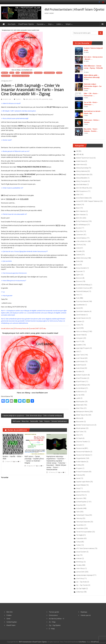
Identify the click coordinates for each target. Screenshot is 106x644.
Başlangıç (84, 612)
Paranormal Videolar (83, 455)
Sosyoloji (79, 505)
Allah (78, 195)
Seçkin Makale (81, 485)
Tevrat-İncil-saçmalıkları (84, 532)
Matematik (80, 405)
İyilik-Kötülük (80, 361)
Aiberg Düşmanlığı (82, 168)
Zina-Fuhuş (80, 578)
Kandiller (79, 372)
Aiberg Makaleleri (82, 178)
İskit (78, 351)
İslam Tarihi (80, 355)
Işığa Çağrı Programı (83, 348)
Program (79, 468)
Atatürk (79, 205)
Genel (78, 308)
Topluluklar (80, 538)
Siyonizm (79, 498)
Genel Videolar (81, 315)
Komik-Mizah (81, 388)
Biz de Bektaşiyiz (82, 225)
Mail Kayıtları (80, 402)
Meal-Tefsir (80, 408)
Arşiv (50, 24)
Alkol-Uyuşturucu (82, 191)
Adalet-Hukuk (81, 161)
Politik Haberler (81, 462)
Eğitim (78, 275)
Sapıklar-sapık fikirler (83, 482)
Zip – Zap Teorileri (82, 585)
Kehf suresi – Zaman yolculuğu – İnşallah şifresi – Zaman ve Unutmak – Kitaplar (34, 460)
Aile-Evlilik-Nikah (81, 185)
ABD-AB (79, 155)
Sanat (78, 478)
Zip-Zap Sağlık (81, 588)
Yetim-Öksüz (80, 568)
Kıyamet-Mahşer (82, 385)
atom (30, 99)
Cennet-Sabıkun (81, 238)
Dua (78, 265)
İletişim (68, 24)
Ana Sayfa (12, 24)
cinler (34, 99)
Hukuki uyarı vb (86, 615)
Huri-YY (79, 341)
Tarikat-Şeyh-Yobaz (83, 515)
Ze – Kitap (52, 622)
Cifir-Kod (79, 245)
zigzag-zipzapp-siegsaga (21, 76)
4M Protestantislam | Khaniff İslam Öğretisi (74, 9)
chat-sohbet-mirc (82, 241)
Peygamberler (81, 458)
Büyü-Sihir (80, 231)
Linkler (59, 24)
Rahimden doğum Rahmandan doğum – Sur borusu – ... (93, 86)
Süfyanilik (79, 508)
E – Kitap (52, 629)
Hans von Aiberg (27, 73)
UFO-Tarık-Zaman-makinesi (85, 548)
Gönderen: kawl (7, 99)
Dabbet (79, 255)
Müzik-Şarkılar (81, 428)
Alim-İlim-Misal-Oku (83, 188)
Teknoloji (79, 518)
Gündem (79, 321)
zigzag (51, 99)
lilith (40, 99)
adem (27, 99)
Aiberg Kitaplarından (83, 175)
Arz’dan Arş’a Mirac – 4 (56, 619)
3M (77, 151)
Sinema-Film (80, 495)
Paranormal (38, 73)
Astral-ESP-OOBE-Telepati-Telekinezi (88, 201)
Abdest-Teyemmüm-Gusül (85, 158)
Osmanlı (79, 445)
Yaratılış (59, 73)
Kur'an (78, 395)
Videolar (79, 558)
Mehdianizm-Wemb (83, 412)
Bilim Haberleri (81, 211)
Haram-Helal (80, 335)
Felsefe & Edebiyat (82, 291)
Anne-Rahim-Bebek (82, 198)
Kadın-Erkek (80, 368)
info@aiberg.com (7, 323)
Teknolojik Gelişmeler (83, 522)
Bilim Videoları (81, 215)
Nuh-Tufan (80, 432)
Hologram (80, 338)
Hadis (78, 325)
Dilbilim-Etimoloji (82, 258)
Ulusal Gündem (81, 552)
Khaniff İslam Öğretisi (26, 24)
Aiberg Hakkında (82, 171)
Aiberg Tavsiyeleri (82, 181)
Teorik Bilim (80, 525)
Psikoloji (79, 475)
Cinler (12, 73)
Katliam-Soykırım (82, 375)
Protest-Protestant (82, 472)
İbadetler (79, 345)
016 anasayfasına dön (22, 329)
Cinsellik (79, 251)
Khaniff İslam (81, 382)
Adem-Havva (80, 165)
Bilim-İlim (5, 73)
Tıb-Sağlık (79, 535)
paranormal (45, 99)
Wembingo (80, 562)
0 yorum (17, 99)
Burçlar (79, 228)
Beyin (78, 208)
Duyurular (40, 24)
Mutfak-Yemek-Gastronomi (85, 425)
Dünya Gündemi (81, 268)
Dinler (78, 261)
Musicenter (80, 422)
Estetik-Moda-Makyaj (83, 285)
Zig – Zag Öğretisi (55, 625)
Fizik (18, 73)
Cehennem (80, 235)
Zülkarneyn (80, 592)
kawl (16, 462)
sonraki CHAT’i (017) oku (38, 329)
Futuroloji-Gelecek (82, 301)
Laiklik (78, 398)
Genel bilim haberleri (83, 311)
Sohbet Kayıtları (49, 73)
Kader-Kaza (80, 365)
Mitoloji (79, 418)
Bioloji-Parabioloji (82, 221)
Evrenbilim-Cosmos (83, 288)
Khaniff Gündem (82, 378)
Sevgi (78, 488)
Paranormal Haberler (83, 452)
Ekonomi (79, 278)
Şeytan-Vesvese (81, 492)
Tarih (78, 512)
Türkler (78, 545)
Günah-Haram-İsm (82, 318)
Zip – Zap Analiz (81, 582)
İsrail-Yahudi (80, 358)
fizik (37, 99)
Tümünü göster (54, 612)
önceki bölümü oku (7, 329)
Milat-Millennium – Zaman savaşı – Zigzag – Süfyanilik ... (93, 68)
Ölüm (78, 435)
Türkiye (79, 542)
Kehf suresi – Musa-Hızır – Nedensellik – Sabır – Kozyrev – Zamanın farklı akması (39, 421)
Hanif (78, 328)
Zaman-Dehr (6, 76)
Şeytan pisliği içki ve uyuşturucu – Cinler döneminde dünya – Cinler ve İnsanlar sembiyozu (33, 416)
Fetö (78, 295)
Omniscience (53, 615)
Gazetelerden (80, 305)
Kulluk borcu (80, 392)
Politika (79, 465)
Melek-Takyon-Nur (82, 415)
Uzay (78, 555)
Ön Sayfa (79, 438)
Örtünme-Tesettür (82, 442)
